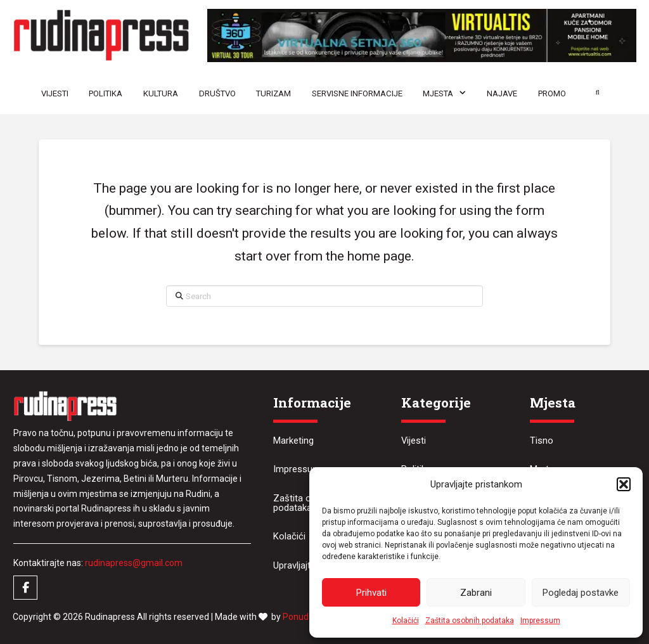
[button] (624, 484)
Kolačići (406, 621)
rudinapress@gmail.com (134, 563)
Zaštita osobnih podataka (470, 621)
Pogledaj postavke (581, 593)
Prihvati (371, 593)
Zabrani (476, 593)
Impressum (540, 621)
